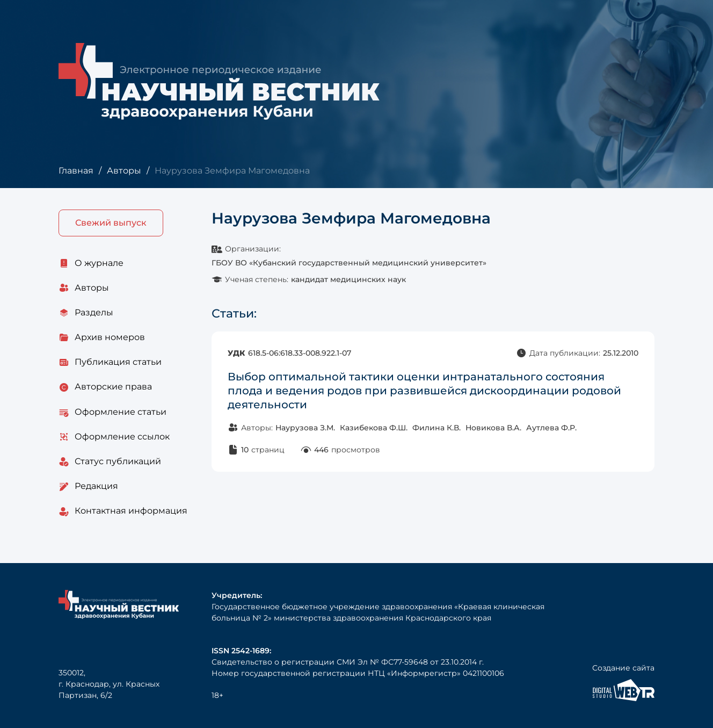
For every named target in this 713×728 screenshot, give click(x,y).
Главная (76, 171)
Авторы (124, 171)
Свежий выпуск (111, 223)
